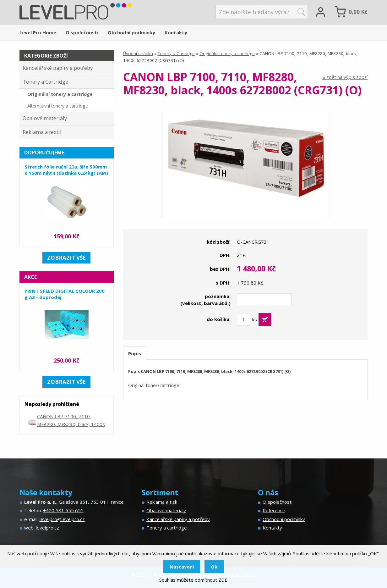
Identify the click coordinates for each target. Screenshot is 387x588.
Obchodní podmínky (131, 32)
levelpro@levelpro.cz (62, 519)
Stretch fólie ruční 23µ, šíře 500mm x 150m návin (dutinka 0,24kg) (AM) (66, 170)
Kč (358, 12)
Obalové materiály (45, 118)
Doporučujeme (44, 153)
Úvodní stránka (138, 53)
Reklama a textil (42, 132)
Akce (30, 277)
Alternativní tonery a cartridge (58, 106)
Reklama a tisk (162, 502)
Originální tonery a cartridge (227, 53)
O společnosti (82, 32)
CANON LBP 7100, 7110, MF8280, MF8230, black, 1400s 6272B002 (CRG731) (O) (71, 424)
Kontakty (176, 32)
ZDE (223, 580)
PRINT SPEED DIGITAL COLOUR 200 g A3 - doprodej (65, 294)
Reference (274, 510)
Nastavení (182, 567)
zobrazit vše (66, 258)
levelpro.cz (47, 528)
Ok (214, 567)
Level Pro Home (38, 32)
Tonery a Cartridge (176, 53)
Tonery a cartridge (167, 528)
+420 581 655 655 (63, 510)
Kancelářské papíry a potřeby (58, 68)
